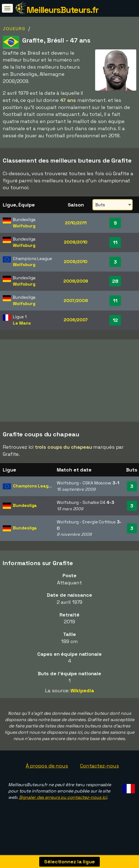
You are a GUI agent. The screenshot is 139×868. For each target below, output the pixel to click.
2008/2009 (76, 281)
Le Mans (22, 323)
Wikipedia (82, 702)
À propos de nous (47, 777)
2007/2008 (76, 301)
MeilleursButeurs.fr (63, 10)
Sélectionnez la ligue (69, 862)
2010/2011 (76, 223)
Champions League (33, 497)
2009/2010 (76, 242)
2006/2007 (76, 320)
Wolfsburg (24, 226)
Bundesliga (25, 517)
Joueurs (14, 29)
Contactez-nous (100, 777)
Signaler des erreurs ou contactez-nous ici (63, 809)
